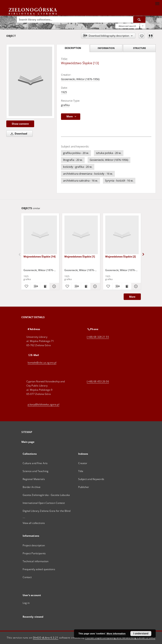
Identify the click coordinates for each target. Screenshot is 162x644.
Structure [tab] (139, 48)
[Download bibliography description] (35, 286)
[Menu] (157, 3)
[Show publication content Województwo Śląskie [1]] (86, 286)
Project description (34, 545)
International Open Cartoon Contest (44, 503)
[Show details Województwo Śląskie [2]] (135, 286)
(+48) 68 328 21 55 (98, 337)
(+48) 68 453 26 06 (98, 381)
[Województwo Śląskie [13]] (30, 81)
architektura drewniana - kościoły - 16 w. (88, 174)
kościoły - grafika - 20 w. (78, 167)
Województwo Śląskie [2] (121, 257)
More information (116, 634)
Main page (28, 442)
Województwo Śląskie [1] (80, 257)
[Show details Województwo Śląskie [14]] (54, 286)
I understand (141, 634)
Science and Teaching (36, 471)
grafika (65, 105)
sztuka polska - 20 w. (109, 153)
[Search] (139, 19)
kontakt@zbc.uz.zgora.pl (42, 363)
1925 (64, 92)
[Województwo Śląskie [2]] (122, 235)
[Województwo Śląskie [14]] (40, 235)
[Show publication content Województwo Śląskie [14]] (45, 286)
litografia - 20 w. (73, 160)
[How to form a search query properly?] (143, 26)
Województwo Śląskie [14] (40, 257)
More (132, 297)
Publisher (84, 487)
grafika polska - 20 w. (76, 153)
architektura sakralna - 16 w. (80, 181)
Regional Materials (34, 479)
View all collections (34, 523)
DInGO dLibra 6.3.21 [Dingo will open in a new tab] (46, 638)
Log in (26, 603)
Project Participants (34, 553)
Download (18, 134)
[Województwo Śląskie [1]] (81, 235)
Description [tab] (73, 48)
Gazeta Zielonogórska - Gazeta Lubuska (46, 495)
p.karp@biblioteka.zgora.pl (43, 404)
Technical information (36, 561)
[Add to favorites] (142, 36)
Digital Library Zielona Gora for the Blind (47, 511)
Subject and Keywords (91, 479)
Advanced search (127, 26)
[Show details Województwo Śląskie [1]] (95, 286)
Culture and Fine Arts (35, 463)
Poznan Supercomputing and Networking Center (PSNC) (120, 638)
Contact (27, 577)
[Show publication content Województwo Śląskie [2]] (127, 286)
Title (81, 471)
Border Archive (32, 487)
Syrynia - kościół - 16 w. (119, 181)
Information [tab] (106, 48)
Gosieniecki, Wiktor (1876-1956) (80, 79)
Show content (20, 124)
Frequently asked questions (39, 569)
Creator (83, 463)
